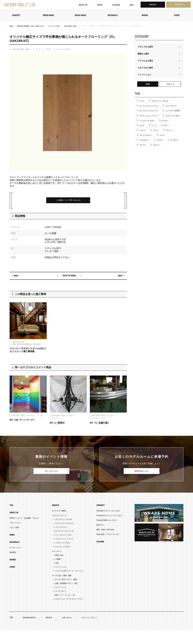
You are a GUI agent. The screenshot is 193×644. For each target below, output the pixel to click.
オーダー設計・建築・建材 (61, 586)
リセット (170, 84)
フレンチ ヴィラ (60, 531)
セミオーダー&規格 (58, 513)
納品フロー (96, 529)
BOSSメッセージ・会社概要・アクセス (27, 521)
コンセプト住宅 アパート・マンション (70, 580)
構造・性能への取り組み (102, 534)
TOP (12, 507)
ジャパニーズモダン (63, 49)
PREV (17, 277)
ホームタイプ (55, 559)
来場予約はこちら (142, 473)
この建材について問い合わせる (68, 201)
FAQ (12, 631)
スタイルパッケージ (58, 518)
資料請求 (153, 5)
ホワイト (144, 172)
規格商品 (14, 558)
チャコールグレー (148, 156)
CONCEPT (96, 507)
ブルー (159, 150)
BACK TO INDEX (69, 277)
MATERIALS (15, 547)
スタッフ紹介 (15, 531)
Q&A (131, 5)
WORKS (13, 566)
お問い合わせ (72, 631)
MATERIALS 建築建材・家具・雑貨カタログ (33, 26)
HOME (12, 26)
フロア (48, 49)
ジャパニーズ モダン (149, 139)
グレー (170, 145)
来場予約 (179, 5)
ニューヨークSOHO (148, 123)
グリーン (173, 150)
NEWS (99, 5)
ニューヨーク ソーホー (63, 540)
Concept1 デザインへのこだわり (106, 513)
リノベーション (60, 576)
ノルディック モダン (149, 134)
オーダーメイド (16, 553)
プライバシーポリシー (97, 631)
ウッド (38, 49)
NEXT (119, 277)
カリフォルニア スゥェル (151, 107)
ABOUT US (82, 5)
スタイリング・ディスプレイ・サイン (69, 612)
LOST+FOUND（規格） (77, 26)
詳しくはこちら (52, 473)
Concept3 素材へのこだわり (104, 523)
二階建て (57, 567)
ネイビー (170, 139)
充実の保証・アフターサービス (105, 539)
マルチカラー (146, 161)
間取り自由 (58, 563)
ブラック (161, 167)
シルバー (144, 150)
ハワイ (143, 101)
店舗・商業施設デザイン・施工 (67, 594)
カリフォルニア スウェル (64, 527)
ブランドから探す (59, 26)
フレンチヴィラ (147, 112)
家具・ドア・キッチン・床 (65, 608)
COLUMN (116, 5)
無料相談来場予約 (31, 631)
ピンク (166, 156)
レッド (157, 145)
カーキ (143, 145)
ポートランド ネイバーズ (151, 118)
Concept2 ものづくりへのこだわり (107, 518)
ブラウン (163, 161)
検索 (148, 84)
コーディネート (60, 603)
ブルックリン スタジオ (164, 101)
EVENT (13, 574)
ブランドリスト (16, 526)
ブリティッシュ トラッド (151, 128)
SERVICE (54, 507)
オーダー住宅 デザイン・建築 (66, 590)
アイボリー (145, 167)
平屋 (55, 572)
